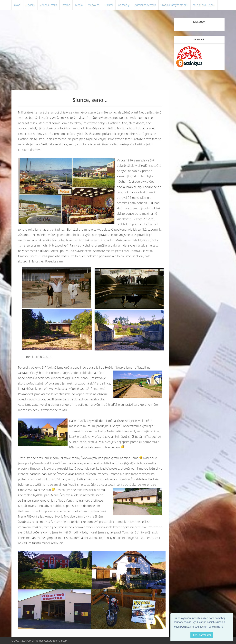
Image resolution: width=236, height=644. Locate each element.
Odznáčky (124, 5)
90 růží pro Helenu (204, 5)
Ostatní (109, 5)
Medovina (94, 5)
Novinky (30, 5)
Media (79, 5)
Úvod (17, 5)
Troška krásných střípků (175, 5)
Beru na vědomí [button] (202, 635)
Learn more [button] (216, 627)
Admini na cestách (145, 5)
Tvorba (66, 5)
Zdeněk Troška (48, 5)
